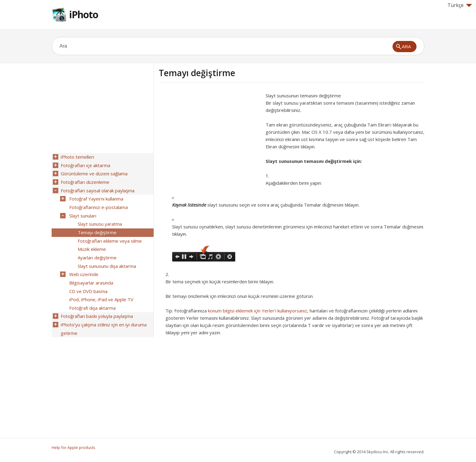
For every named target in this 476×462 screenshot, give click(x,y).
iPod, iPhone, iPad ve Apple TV (101, 291)
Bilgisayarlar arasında (91, 275)
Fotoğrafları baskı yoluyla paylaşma (96, 307)
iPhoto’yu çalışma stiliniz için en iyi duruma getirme (103, 319)
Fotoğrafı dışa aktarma (92, 299)
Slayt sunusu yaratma (99, 220)
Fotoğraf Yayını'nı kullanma (96, 196)
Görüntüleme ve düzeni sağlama (93, 173)
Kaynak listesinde (189, 205)
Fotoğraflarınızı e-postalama (98, 204)
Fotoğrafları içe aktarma (85, 165)
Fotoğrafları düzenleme (84, 180)
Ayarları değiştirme (97, 251)
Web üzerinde (83, 267)
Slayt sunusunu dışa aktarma (106, 259)
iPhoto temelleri (77, 157)
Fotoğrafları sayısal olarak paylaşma (97, 188)
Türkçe (460, 5)
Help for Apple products (73, 447)
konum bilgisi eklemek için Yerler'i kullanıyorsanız (258, 311)
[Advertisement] (210, 134)
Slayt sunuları (82, 212)
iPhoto (84, 14)
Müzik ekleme (91, 244)
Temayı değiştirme (97, 228)
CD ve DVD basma (88, 283)
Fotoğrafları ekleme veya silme (109, 236)
